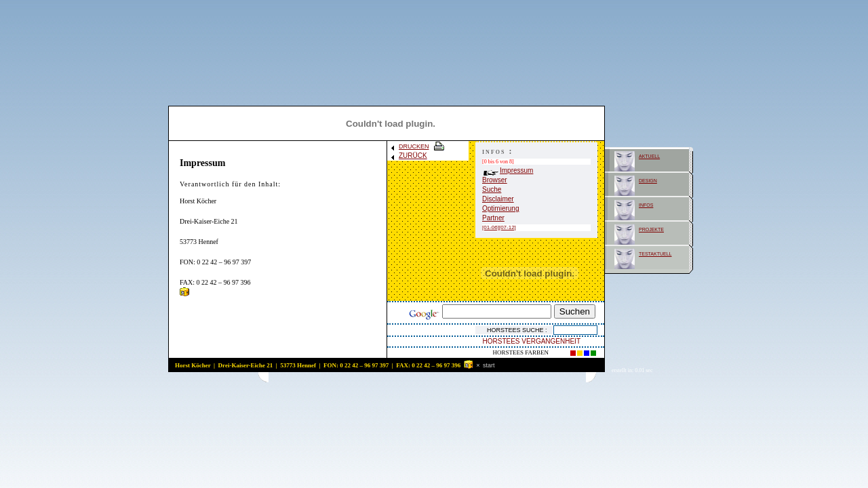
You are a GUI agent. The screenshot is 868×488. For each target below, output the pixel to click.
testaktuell (655, 253)
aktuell (649, 156)
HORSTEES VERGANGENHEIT (532, 341)
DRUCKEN (418, 146)
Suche (492, 189)
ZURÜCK (409, 156)
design (648, 180)
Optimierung (500, 208)
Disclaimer (498, 199)
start (489, 365)
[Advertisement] (427, 377)
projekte (651, 229)
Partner (493, 218)
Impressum (508, 170)
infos (646, 204)
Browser (495, 180)
